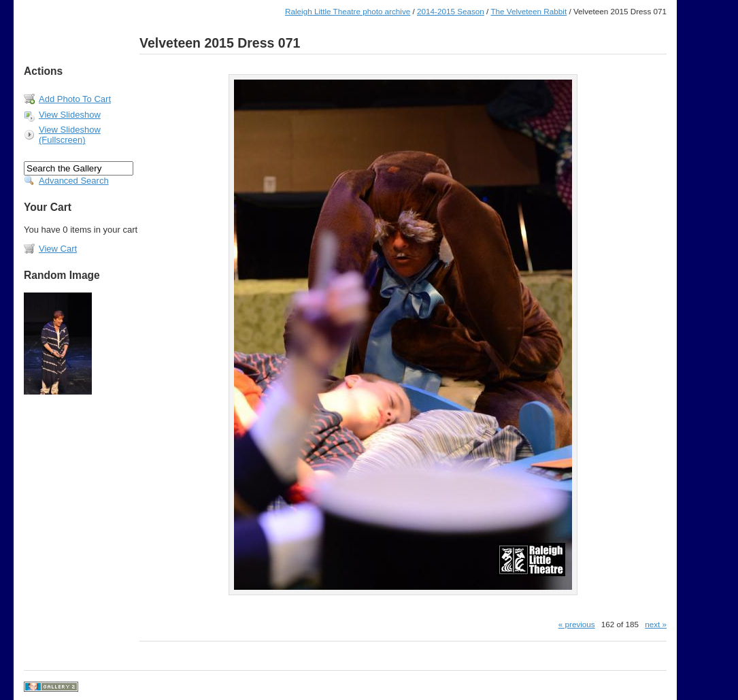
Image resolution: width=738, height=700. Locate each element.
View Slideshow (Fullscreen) (70, 135)
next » (656, 624)
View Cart (58, 249)
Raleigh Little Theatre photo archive (348, 11)
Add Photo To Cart (75, 99)
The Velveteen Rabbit (529, 11)
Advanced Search (74, 181)
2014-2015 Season (451, 11)
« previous (577, 624)
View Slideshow (70, 115)
